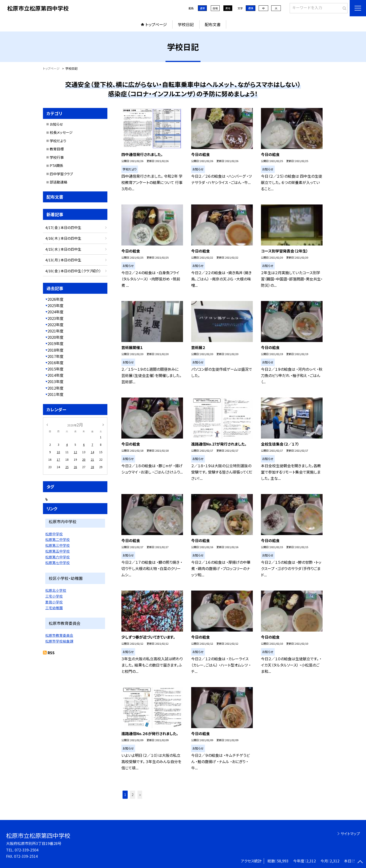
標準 (251, 8)
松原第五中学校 (58, 551)
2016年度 (56, 363)
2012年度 (56, 388)
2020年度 (56, 337)
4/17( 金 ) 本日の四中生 (63, 227)
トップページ (156, 24)
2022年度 (56, 325)
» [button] (140, 795)
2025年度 (56, 305)
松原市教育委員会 (59, 635)
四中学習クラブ (61, 174)
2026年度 (56, 299)
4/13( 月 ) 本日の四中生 (63, 260)
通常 (202, 8)
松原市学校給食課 (59, 641)
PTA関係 (56, 165)
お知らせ (56, 124)
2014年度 (56, 375)
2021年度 (56, 331)
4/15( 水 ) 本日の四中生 (63, 249)
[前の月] (47, 424)
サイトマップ (350, 833)
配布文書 (213, 24)
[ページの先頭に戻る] (360, 862)
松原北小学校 (56, 590)
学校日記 (186, 24)
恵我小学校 (54, 602)
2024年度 (56, 312)
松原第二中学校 (58, 539)
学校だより (58, 141)
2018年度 (56, 350)
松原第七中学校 (58, 562)
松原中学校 (54, 534)
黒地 (228, 8)
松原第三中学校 (58, 545)
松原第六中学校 (58, 557)
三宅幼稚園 (54, 608)
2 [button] (133, 795)
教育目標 (57, 149)
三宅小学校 (54, 596)
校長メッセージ (61, 132)
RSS (51, 653)
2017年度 (56, 356)
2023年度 (56, 318)
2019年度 (56, 343)
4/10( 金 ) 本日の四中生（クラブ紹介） (73, 271)
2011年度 (56, 394)
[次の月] (103, 424)
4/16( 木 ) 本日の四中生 (63, 238)
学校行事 (57, 157)
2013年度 (56, 381)
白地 (215, 8)
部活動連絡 (58, 182)
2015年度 (56, 369)
